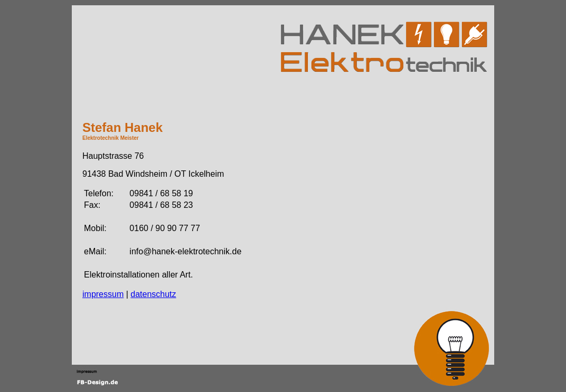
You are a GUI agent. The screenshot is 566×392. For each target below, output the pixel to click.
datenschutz (153, 294)
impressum (103, 294)
